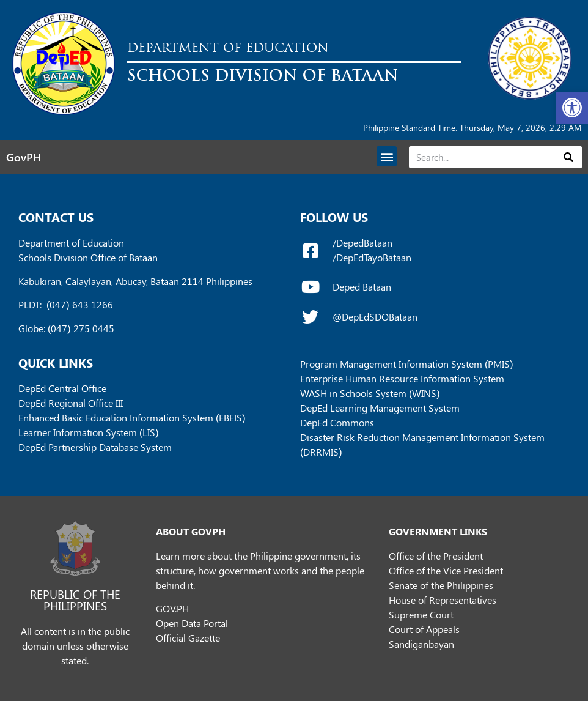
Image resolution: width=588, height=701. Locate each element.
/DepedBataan (362, 243)
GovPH (24, 157)
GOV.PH (172, 608)
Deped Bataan (362, 287)
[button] (572, 108)
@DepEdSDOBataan (375, 317)
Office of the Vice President (446, 570)
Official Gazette (188, 638)
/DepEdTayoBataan (372, 257)
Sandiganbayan (421, 644)
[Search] (569, 157)
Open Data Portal (192, 623)
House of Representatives (443, 600)
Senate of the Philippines (441, 585)
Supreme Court (421, 614)
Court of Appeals (424, 629)
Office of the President (436, 556)
